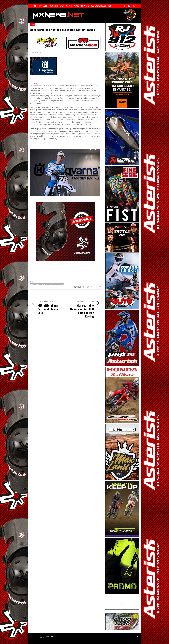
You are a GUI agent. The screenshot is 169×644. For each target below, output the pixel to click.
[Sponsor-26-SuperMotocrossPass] (122, 509)
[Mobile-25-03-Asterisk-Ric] (66, 231)
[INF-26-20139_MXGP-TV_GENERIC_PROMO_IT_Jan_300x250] (122, 237)
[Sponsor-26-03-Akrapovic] (122, 137)
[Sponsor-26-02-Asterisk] (122, 337)
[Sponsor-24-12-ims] (122, 566)
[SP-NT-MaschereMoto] (83, 43)
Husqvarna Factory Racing (39, 284)
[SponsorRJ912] (122, 37)
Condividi (33, 83)
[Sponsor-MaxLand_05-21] (122, 452)
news (33, 24)
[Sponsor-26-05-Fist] (122, 194)
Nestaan (61, 284)
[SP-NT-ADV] (122, 621)
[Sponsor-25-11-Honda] (122, 395)
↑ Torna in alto (134, 637)
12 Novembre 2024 (36, 52)
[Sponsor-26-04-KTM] (122, 80)
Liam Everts (54, 284)
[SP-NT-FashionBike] (47, 43)
